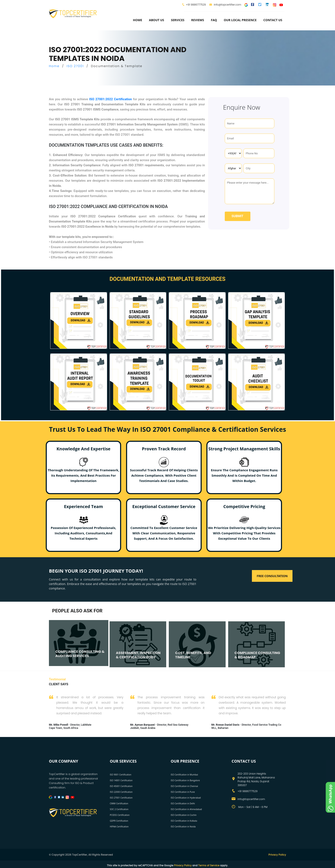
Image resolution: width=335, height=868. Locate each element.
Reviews (198, 20)
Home (137, 20)
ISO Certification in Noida (183, 827)
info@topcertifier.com (225, 5)
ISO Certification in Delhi (183, 803)
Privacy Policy (277, 855)
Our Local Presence (240, 20)
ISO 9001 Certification (121, 775)
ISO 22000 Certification (121, 792)
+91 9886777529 (196, 5)
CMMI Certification (119, 803)
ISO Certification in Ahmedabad (186, 809)
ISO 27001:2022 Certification (110, 99)
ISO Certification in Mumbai (184, 775)
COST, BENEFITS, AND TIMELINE (193, 655)
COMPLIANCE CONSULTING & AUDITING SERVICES (80, 654)
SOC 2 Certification (119, 809)
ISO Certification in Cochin (184, 815)
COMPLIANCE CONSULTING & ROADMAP (257, 655)
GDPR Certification (119, 821)
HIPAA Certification (119, 827)
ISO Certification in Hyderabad (186, 798)
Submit (237, 216)
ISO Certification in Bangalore (185, 780)
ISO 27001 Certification (121, 798)
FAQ (214, 20)
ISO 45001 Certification (121, 786)
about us (156, 20)
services (178, 20)
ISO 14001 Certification (121, 780)
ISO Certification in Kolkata (184, 821)
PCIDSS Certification (120, 815)
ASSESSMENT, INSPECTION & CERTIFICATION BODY (138, 655)
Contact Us (273, 20)
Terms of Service (209, 865)
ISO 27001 (75, 66)
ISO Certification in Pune (183, 792)
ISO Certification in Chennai (184, 786)
